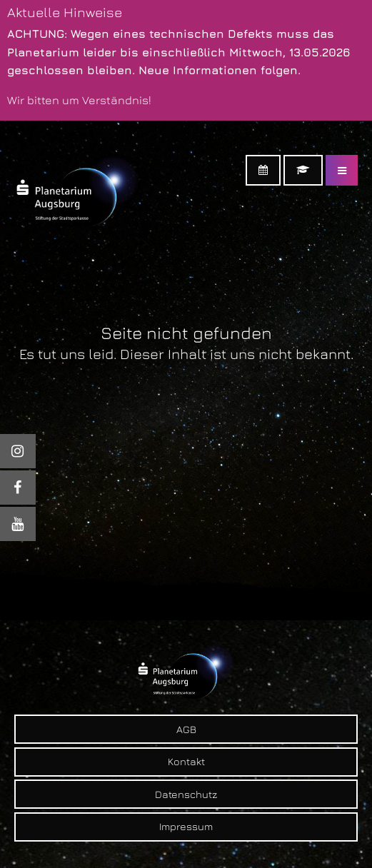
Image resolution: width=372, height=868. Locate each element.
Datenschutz (186, 794)
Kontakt (186, 761)
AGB (186, 729)
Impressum (186, 826)
